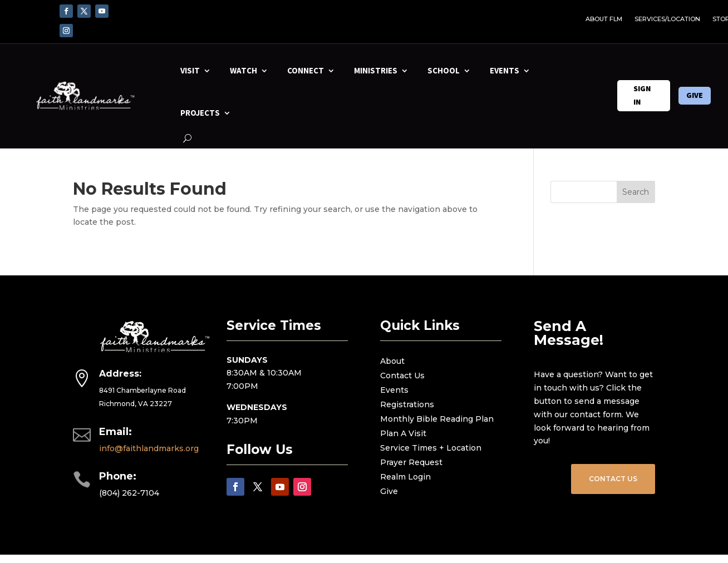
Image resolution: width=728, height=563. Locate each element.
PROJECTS (200, 113)
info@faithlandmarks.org (149, 448)
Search (636, 192)
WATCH (244, 70)
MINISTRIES (376, 70)
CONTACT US (613, 479)
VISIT (190, 70)
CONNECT (306, 70)
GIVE (695, 95)
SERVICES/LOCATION (667, 19)
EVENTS (505, 70)
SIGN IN (642, 95)
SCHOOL (444, 70)
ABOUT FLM (604, 19)
